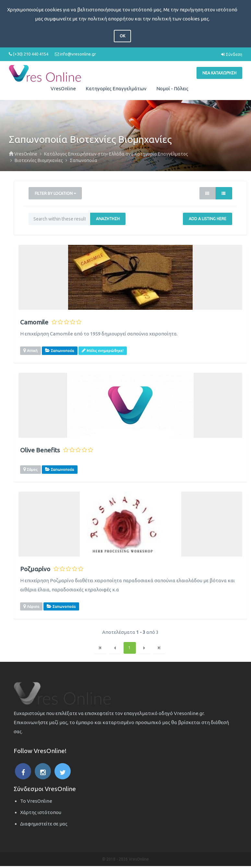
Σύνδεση (232, 54)
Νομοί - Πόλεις (172, 88)
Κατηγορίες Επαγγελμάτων (116, 88)
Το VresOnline (36, 801)
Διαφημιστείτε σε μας (44, 824)
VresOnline (63, 88)
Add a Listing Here (208, 219)
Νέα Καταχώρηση (219, 73)
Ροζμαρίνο (35, 569)
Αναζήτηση (108, 219)
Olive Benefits (40, 450)
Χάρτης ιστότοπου (41, 812)
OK (122, 36)
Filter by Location (55, 193)
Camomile (34, 322)
